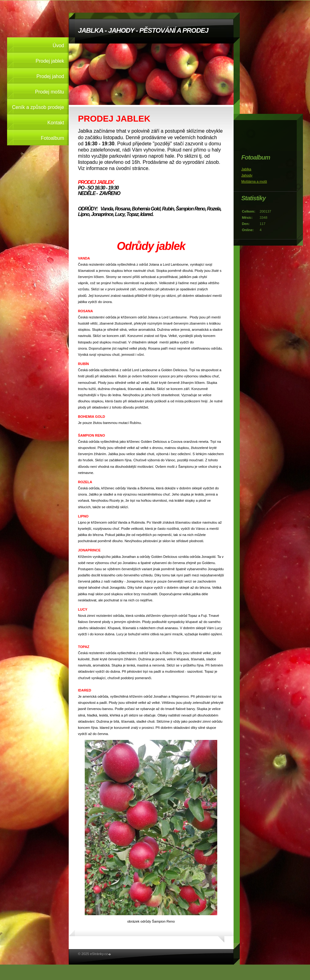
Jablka (246, 169)
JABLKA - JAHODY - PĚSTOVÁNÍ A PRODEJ (143, 30)
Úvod (58, 46)
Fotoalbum (52, 138)
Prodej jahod (50, 76)
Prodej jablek (50, 61)
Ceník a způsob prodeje (38, 107)
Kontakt (56, 123)
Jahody (247, 175)
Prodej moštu (50, 92)
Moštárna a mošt (254, 181)
